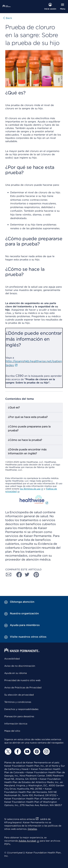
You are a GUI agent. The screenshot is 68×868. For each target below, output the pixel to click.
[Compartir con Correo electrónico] (9, 575)
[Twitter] (8, 752)
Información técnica (16, 724)
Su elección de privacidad (19, 695)
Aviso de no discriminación (20, 666)
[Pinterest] (36, 752)
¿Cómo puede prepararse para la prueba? (29, 429)
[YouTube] (27, 752)
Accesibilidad (12, 659)
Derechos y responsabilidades (21, 709)
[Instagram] (46, 752)
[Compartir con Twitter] (27, 575)
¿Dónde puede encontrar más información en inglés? (27, 451)
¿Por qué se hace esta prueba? (28, 417)
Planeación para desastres (19, 716)
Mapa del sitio (12, 731)
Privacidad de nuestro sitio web (22, 680)
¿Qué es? (14, 408)
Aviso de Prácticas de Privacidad (23, 688)
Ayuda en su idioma (16, 673)
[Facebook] (17, 752)
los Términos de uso (32, 489)
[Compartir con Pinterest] (36, 575)
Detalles (32, 829)
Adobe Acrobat (29, 841)
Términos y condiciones (18, 702)
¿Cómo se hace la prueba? (25, 440)
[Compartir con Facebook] (18, 575)
